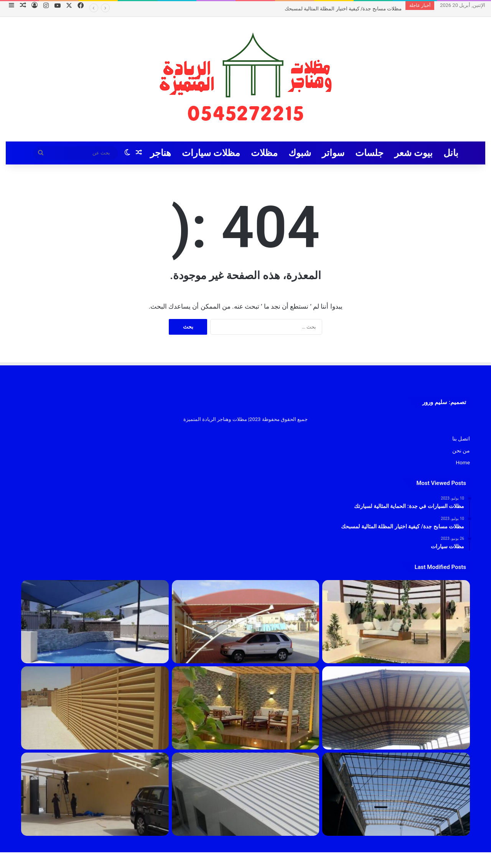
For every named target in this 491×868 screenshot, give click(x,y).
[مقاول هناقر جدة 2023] (396, 708)
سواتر (333, 153)
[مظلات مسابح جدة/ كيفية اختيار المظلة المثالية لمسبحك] (95, 622)
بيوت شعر (414, 153)
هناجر (161, 153)
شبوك (300, 153)
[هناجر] (396, 794)
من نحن (461, 450)
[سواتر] (95, 708)
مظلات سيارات (211, 153)
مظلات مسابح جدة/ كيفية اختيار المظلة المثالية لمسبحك (343, 9)
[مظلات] (246, 708)
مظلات (264, 153)
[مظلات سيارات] (95, 794)
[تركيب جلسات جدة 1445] (396, 622)
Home (463, 462)
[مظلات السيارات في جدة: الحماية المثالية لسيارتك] (246, 622)
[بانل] (246, 794)
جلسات (369, 153)
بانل (451, 153)
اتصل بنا (461, 439)
